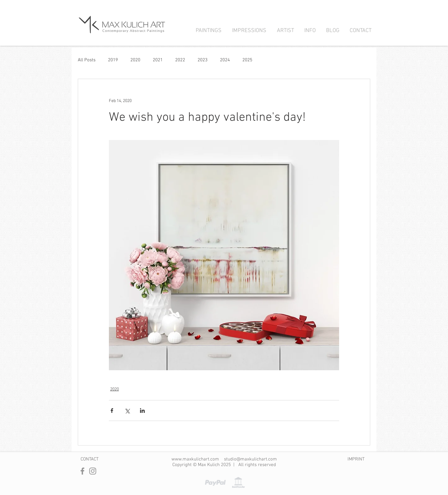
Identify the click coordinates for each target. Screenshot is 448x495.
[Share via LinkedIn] (142, 411)
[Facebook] (82, 471)
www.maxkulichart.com (195, 459)
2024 (225, 60)
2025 (247, 60)
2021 (158, 60)
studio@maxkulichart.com (250, 459)
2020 (135, 60)
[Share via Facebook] (112, 411)
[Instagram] (93, 471)
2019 (113, 60)
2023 (203, 60)
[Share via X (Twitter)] (127, 411)
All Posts (87, 60)
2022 (180, 60)
